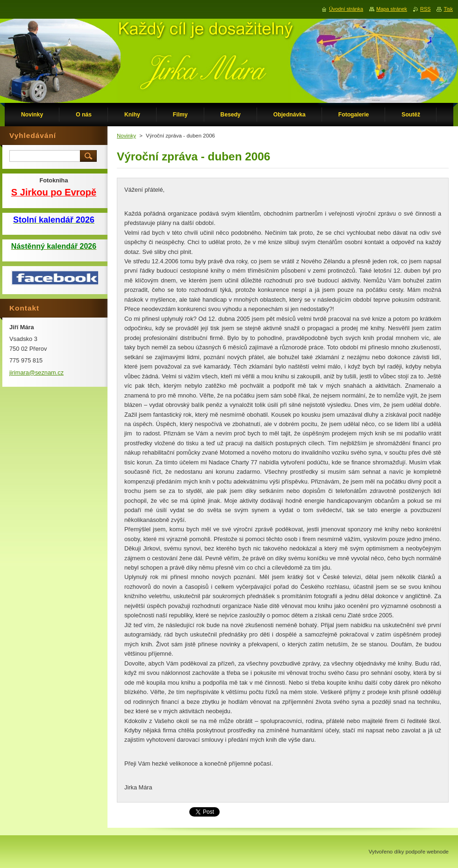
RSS (425, 9)
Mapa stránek (392, 9)
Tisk (448, 9)
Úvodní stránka (346, 9)
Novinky (126, 136)
